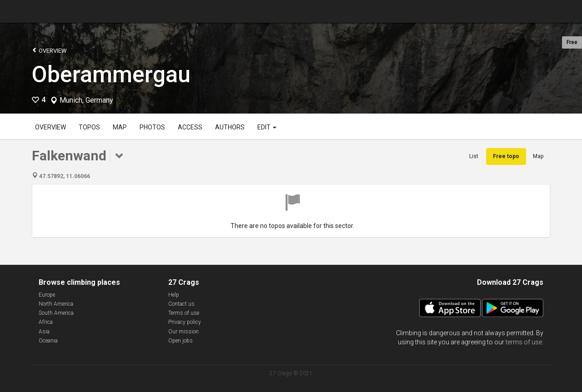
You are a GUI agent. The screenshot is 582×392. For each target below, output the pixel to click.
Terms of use (184, 313)
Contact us (181, 304)
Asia (44, 332)
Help (174, 295)
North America (56, 304)
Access (190, 127)
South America (56, 313)
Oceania (48, 341)
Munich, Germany (86, 100)
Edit (267, 127)
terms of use (524, 342)
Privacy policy (185, 322)
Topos (89, 127)
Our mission (183, 332)
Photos (152, 127)
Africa (46, 322)
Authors (230, 127)
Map (120, 127)
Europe (47, 295)
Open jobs (181, 341)
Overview (49, 50)
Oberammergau (111, 74)
